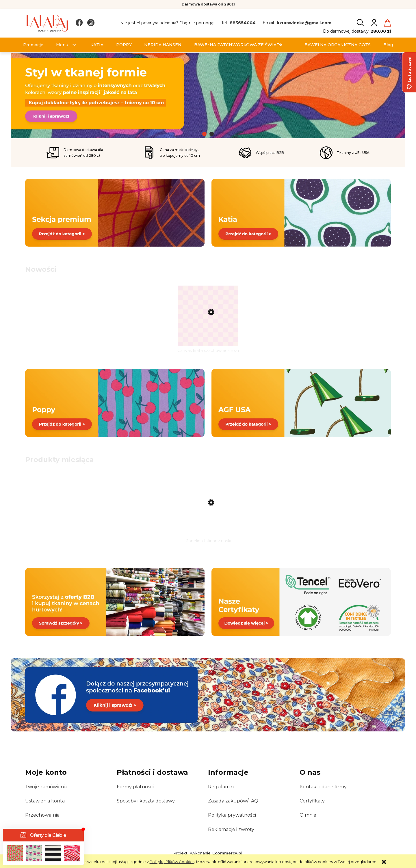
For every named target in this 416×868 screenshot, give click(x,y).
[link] (208, 94)
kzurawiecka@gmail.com (304, 23)
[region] (208, 96)
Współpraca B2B (270, 153)
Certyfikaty (312, 801)
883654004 (243, 23)
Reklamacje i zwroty (231, 829)
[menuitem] (33, 45)
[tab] (204, 134)
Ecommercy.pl (227, 853)
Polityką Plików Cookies (172, 862)
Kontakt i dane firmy (323, 787)
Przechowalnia (42, 815)
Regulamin (221, 787)
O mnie (308, 815)
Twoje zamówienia (46, 787)
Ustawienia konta (45, 801)
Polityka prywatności (232, 815)
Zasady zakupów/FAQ (233, 801)
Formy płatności (135, 787)
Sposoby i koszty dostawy (146, 801)
